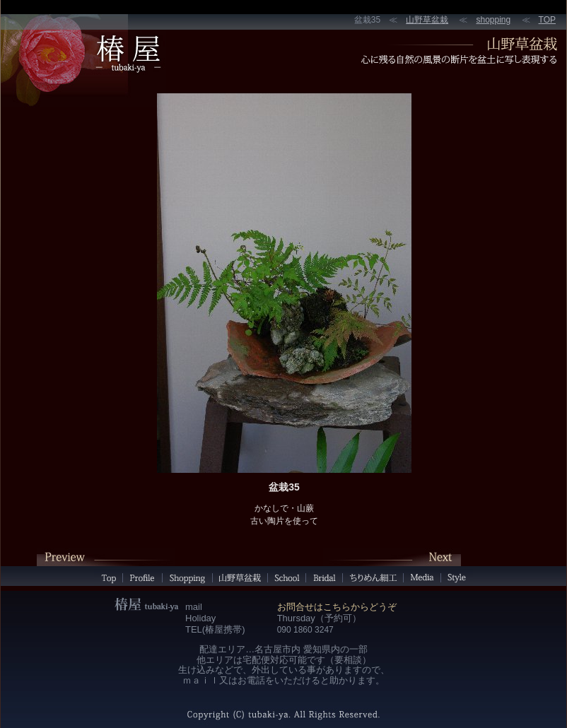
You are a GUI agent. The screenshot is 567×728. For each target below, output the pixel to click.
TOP (547, 20)
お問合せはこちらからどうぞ (337, 607)
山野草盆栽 (427, 20)
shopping (493, 20)
